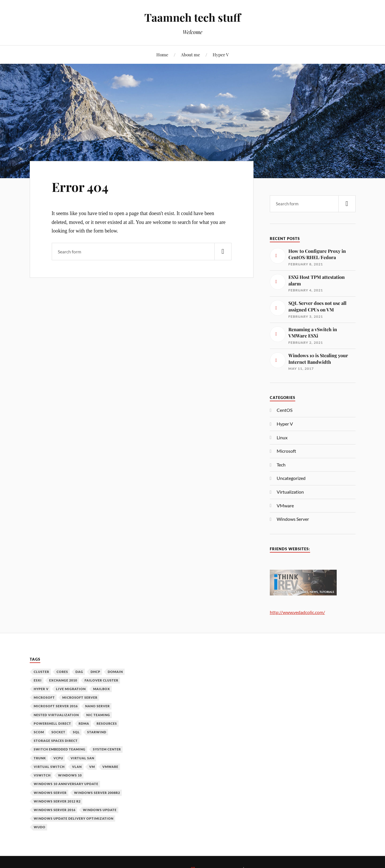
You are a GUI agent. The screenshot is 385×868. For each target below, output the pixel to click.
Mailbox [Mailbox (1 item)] (102, 689)
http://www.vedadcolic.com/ (297, 612)
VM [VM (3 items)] (92, 767)
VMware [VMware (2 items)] (110, 767)
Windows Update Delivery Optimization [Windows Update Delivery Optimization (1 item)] (74, 818)
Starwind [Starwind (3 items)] (97, 732)
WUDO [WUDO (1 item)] (40, 827)
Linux (282, 437)
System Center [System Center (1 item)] (107, 749)
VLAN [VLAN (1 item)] (77, 767)
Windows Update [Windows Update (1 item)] (100, 810)
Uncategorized (291, 478)
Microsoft (286, 451)
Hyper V (221, 54)
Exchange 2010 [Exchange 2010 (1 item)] (63, 680)
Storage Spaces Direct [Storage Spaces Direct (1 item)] (56, 741)
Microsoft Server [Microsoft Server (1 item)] (80, 697)
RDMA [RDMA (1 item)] (84, 723)
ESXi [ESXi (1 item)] (38, 680)
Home (162, 54)
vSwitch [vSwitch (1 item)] (42, 775)
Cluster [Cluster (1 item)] (41, 672)
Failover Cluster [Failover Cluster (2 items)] (101, 680)
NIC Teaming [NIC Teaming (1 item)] (98, 715)
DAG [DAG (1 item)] (79, 672)
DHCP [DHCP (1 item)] (95, 672)
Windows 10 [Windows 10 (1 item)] (70, 775)
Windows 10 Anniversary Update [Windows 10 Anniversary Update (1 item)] (66, 784)
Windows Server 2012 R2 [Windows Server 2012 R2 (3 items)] (57, 801)
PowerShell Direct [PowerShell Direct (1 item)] (52, 723)
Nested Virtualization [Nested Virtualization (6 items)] (56, 715)
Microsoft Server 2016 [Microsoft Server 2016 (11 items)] (56, 706)
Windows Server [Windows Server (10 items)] (50, 793)
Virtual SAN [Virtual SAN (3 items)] (82, 758)
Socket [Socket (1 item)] (58, 732)
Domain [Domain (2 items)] (115, 672)
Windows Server (293, 519)
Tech (281, 465)
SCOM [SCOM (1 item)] (39, 732)
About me (190, 54)
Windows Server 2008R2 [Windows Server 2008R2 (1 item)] (97, 793)
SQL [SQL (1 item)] (76, 732)
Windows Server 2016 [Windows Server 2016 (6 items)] (55, 810)
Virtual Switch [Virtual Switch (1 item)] (49, 767)
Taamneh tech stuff (192, 17)
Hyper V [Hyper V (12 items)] (41, 689)
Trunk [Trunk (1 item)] (40, 758)
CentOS (285, 410)
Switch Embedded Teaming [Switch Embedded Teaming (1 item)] (60, 749)
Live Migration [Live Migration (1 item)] (71, 689)
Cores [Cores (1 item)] (62, 672)
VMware (285, 505)
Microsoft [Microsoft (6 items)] (44, 697)
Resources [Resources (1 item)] (107, 723)
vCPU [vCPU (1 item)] (58, 758)
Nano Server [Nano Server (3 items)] (97, 706)
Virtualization (290, 492)
